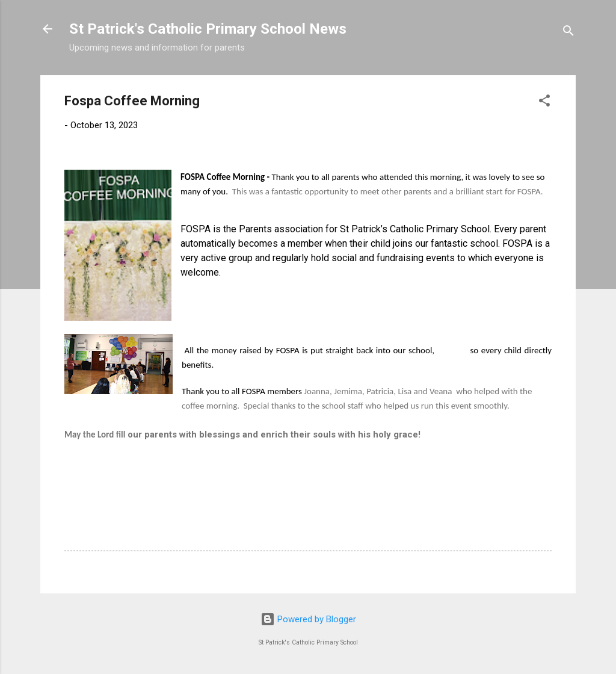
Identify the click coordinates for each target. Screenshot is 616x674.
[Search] (568, 33)
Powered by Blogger (308, 619)
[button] (544, 103)
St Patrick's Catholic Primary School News (208, 29)
